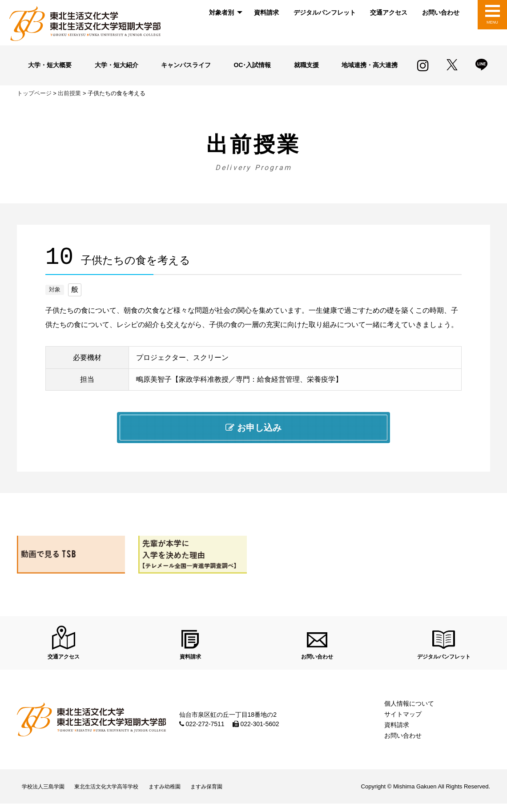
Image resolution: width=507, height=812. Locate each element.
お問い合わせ (441, 12)
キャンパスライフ (188, 65)
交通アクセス (389, 12)
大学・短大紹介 (117, 65)
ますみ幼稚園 (185, 793)
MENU (492, 22)
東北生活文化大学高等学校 (119, 793)
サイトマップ (403, 719)
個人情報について (409, 708)
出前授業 (69, 93)
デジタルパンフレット (325, 12)
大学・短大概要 (50, 65)
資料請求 (266, 12)
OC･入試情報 (254, 65)
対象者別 (221, 12)
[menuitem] (224, 13)
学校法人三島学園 (47, 793)
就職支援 (305, 65)
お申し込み (253, 428)
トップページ (34, 93)
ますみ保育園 (234, 793)
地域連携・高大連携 (368, 65)
